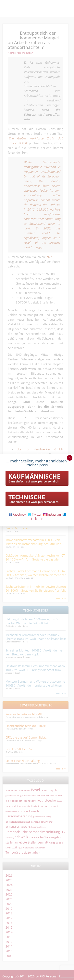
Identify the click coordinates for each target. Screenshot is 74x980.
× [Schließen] (70, 458)
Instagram (52, 514)
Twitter (35, 514)
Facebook (17, 514)
